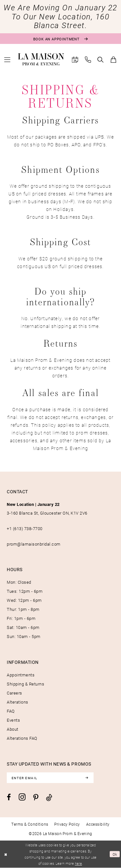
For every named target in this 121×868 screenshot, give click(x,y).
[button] (7, 60)
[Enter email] (50, 778)
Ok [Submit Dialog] (115, 854)
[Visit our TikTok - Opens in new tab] (49, 797)
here (78, 864)
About (13, 729)
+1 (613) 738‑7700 (25, 528)
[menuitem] (7, 60)
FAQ (11, 711)
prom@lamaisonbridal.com (34, 544)
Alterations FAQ (22, 738)
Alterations (18, 702)
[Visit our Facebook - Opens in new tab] (9, 797)
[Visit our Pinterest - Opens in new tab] (36, 798)
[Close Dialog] (6, 854)
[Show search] (101, 60)
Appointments (21, 675)
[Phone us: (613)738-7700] (88, 60)
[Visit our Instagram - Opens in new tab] (22, 797)
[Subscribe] (87, 778)
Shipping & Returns (25, 684)
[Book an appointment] (60, 39)
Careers (15, 693)
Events (13, 720)
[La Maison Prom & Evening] (41, 59)
